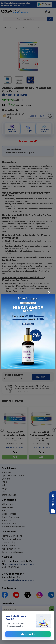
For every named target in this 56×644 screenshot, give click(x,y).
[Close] (49, 293)
